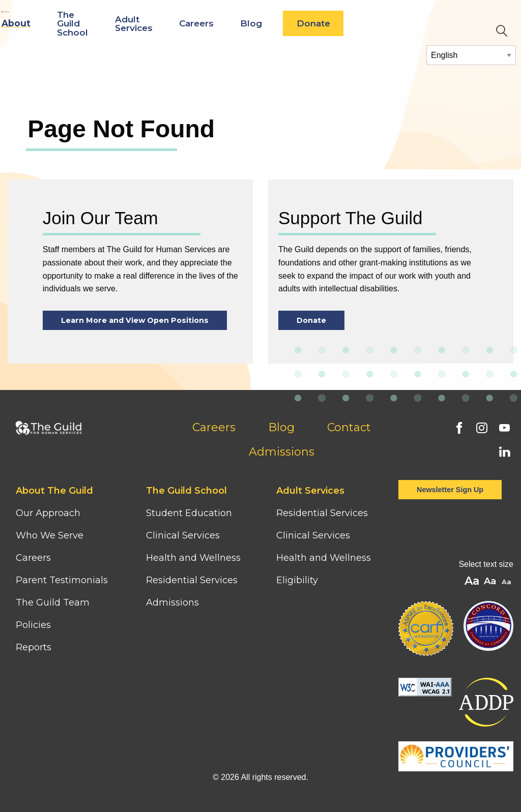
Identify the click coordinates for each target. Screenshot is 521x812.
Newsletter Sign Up (450, 490)
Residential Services (192, 580)
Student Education (189, 513)
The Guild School (165, 23)
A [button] (508, 582)
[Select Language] (471, 55)
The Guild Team (53, 603)
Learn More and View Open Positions (135, 320)
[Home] (45, 14)
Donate (406, 23)
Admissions (282, 452)
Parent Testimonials (62, 580)
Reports (34, 647)
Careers (288, 23)
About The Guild (54, 491)
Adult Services (226, 23)
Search (502, 31)
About (108, 23)
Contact (349, 427)
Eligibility (297, 580)
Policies (33, 625)
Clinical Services (183, 535)
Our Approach (48, 513)
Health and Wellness (193, 558)
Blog (343, 23)
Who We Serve (51, 535)
